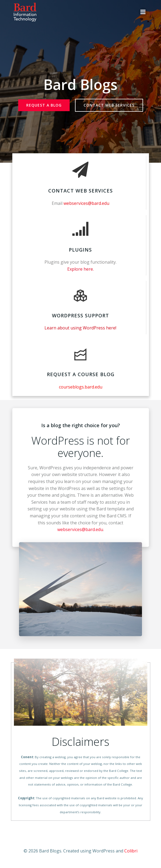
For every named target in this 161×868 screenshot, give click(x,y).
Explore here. (80, 269)
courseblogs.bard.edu (81, 387)
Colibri (131, 851)
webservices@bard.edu (80, 529)
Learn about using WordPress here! (80, 328)
